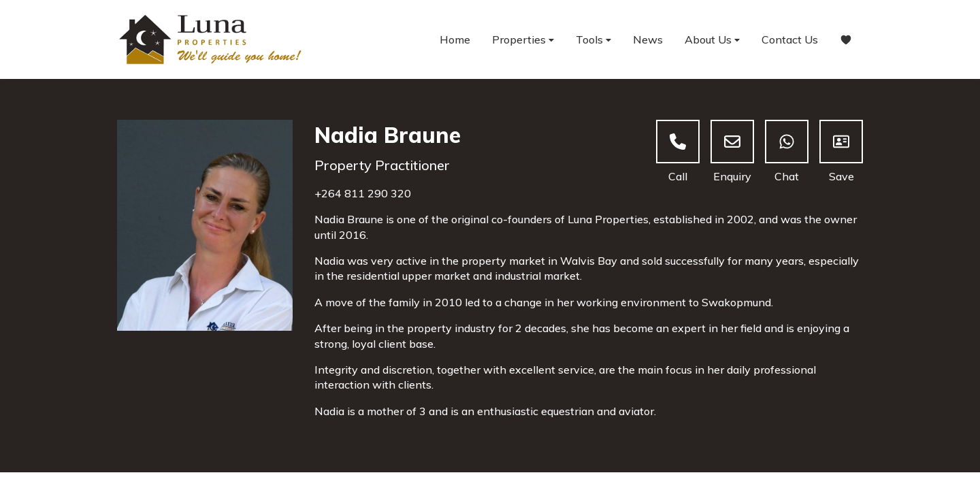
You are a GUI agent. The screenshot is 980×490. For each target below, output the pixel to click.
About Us (712, 40)
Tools (593, 40)
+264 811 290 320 (363, 193)
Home (455, 39)
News (648, 39)
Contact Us (790, 39)
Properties (523, 40)
